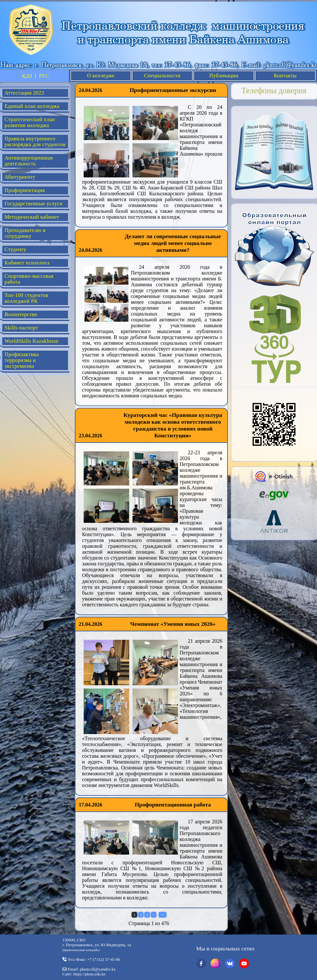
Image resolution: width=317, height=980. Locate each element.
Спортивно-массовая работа (29, 279)
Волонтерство (21, 314)
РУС (44, 76)
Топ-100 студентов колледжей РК (26, 298)
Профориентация (25, 190)
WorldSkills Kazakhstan (32, 341)
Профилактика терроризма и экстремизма (22, 360)
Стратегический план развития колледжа (30, 122)
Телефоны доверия (274, 90)
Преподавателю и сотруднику (25, 233)
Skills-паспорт (21, 328)
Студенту (15, 249)
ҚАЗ (27, 76)
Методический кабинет (32, 217)
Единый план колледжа (32, 106)
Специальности (162, 76)
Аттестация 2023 (24, 93)
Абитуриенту (20, 177)
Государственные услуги (34, 204)
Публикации (224, 76)
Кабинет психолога (27, 263)
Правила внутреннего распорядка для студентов (35, 142)
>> (162, 915)
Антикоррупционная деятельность (29, 161)
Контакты (285, 76)
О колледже (101, 76)
